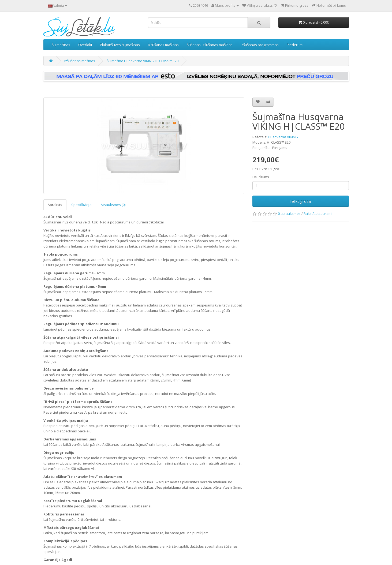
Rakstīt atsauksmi (318, 214)
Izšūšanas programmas (260, 45)
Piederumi (295, 45)
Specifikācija (81, 205)
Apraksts (55, 205)
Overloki (85, 45)
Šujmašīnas (61, 45)
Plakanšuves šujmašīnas (120, 45)
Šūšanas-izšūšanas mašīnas (210, 45)
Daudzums (261, 177)
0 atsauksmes (289, 214)
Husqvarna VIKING (283, 137)
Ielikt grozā (300, 201)
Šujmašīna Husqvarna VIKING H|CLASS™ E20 (143, 61)
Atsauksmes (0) (113, 205)
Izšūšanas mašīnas (163, 45)
